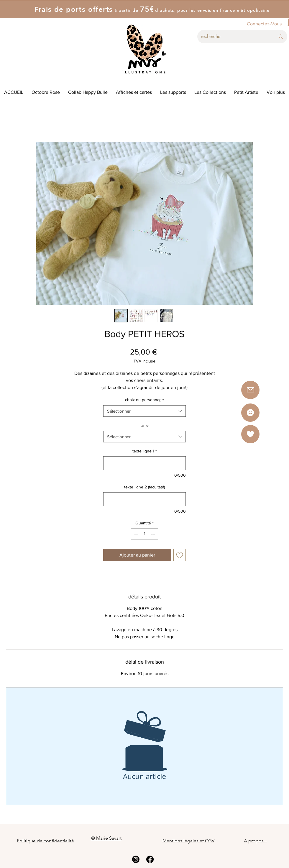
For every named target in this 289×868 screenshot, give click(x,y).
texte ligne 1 (145, 451)
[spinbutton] (144, 534)
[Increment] (153, 534)
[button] (250, 434)
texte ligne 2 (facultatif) (144, 487)
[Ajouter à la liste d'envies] (180, 555)
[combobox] (144, 411)
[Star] (250, 413)
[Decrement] (136, 534)
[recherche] (234, 37)
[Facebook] (150, 859)
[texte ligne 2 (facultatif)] (144, 499)
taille (144, 425)
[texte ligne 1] (144, 463)
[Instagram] (136, 859)
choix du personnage (144, 400)
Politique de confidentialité (45, 841)
